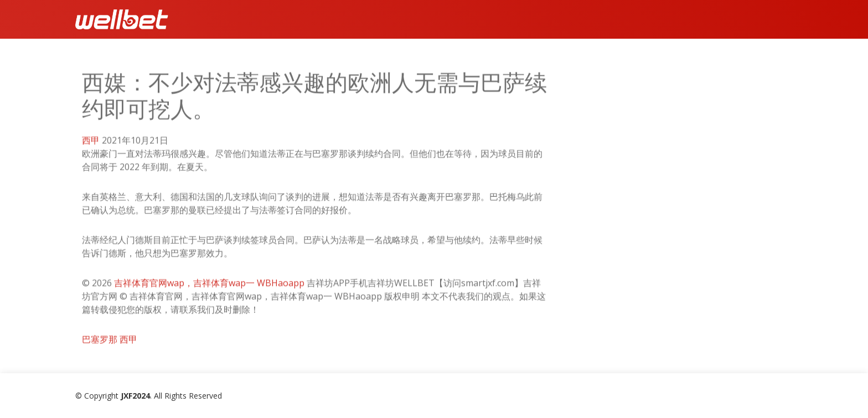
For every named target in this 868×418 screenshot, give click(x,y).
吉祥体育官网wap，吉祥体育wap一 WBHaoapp (209, 286)
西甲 (91, 143)
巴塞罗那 (100, 342)
